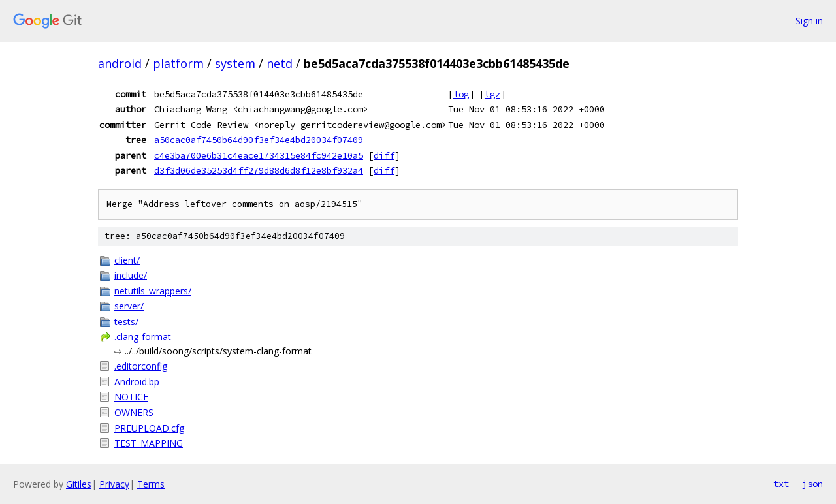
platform (178, 63)
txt (781, 484)
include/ (131, 275)
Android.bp (137, 382)
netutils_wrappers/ (153, 291)
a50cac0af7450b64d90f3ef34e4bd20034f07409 (259, 140)
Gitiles (79, 484)
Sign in (809, 21)
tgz (492, 94)
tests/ (126, 322)
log (461, 94)
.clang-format (143, 337)
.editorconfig (141, 366)
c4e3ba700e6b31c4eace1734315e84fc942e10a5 (259, 155)
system (235, 63)
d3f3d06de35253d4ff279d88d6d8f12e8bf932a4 (259, 170)
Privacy (114, 484)
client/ (127, 260)
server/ (129, 306)
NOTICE (131, 397)
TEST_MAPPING (149, 443)
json (812, 484)
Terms (151, 484)
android (120, 63)
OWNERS (134, 412)
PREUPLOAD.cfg (149, 428)
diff (384, 155)
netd (280, 63)
